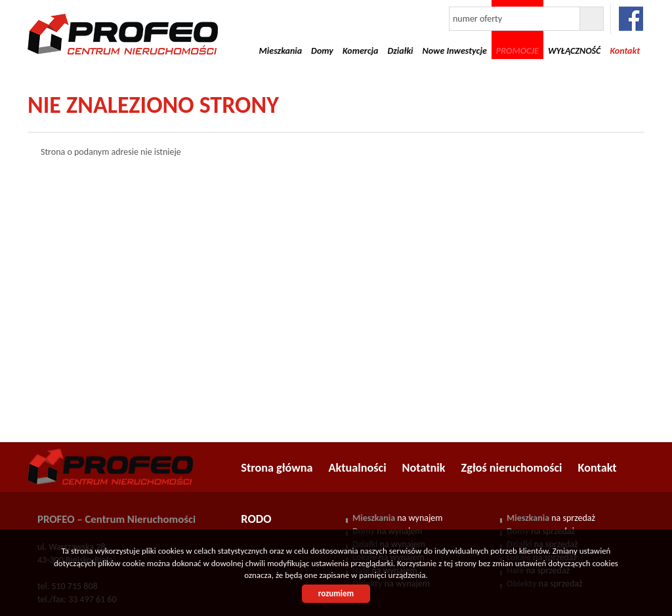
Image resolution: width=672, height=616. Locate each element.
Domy (322, 51)
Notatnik (424, 468)
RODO (256, 519)
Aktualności (358, 468)
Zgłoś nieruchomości (512, 468)
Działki (400, 51)
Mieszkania (281, 51)
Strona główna (277, 468)
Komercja (361, 51)
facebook (631, 19)
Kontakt (598, 468)
